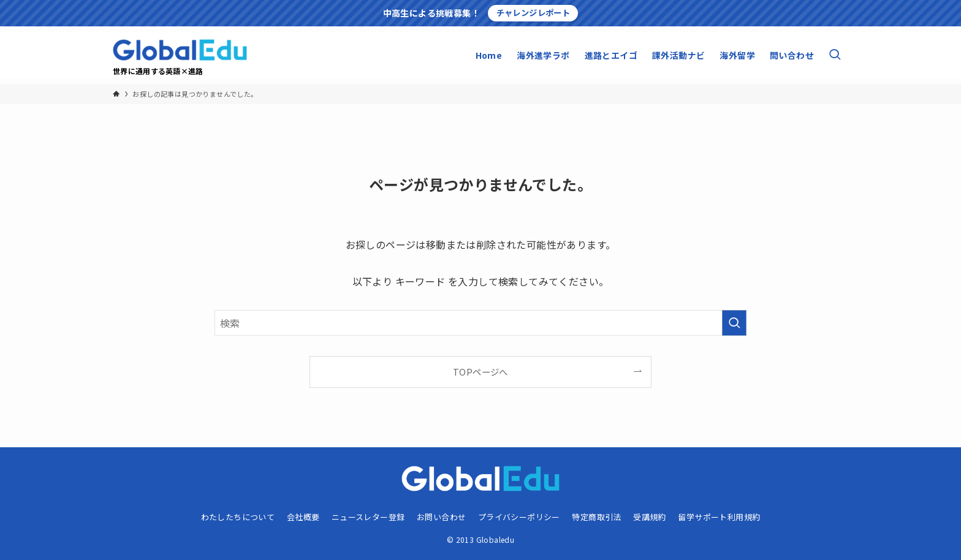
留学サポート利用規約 (719, 517)
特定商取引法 (596, 517)
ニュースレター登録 (368, 517)
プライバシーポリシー (519, 517)
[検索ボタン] (835, 55)
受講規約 (650, 517)
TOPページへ (480, 372)
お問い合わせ (441, 517)
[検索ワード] (480, 323)
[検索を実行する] (734, 323)
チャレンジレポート (534, 13)
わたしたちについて (238, 517)
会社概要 (303, 517)
